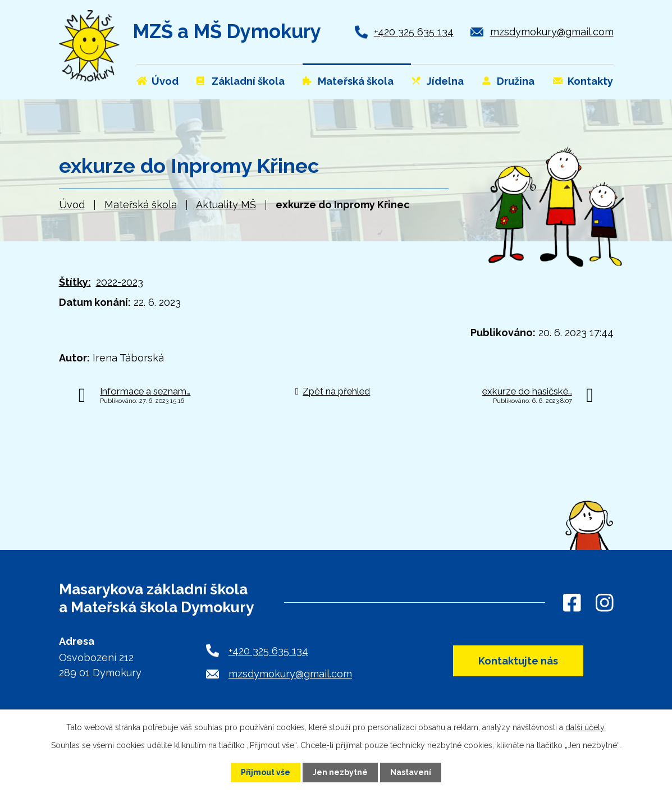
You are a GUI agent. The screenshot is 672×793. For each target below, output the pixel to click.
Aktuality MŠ (226, 205)
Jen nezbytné (340, 772)
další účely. (586, 727)
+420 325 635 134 (414, 32)
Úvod (72, 205)
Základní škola (248, 81)
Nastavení (411, 772)
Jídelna (445, 81)
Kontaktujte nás (518, 661)
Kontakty (590, 81)
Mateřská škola (141, 205)
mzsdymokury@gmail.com (552, 32)
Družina (516, 81)
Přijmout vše (266, 772)
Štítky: (75, 282)
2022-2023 (120, 282)
